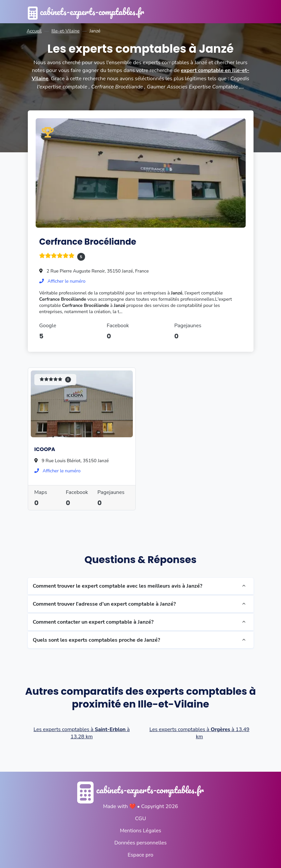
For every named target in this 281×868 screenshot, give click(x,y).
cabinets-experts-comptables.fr (88, 12)
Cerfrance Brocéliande (88, 241)
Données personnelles (140, 842)
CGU (141, 818)
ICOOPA (45, 449)
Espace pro (140, 855)
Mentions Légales (140, 830)
